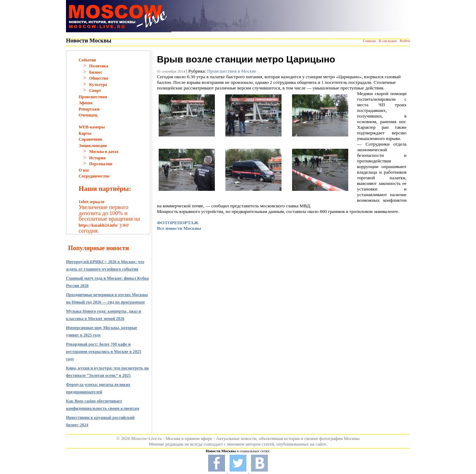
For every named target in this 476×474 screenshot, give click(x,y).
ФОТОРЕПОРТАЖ (178, 223)
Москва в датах (104, 152)
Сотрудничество (94, 176)
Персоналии (101, 164)
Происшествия (93, 97)
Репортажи (89, 109)
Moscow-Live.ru (147, 438)
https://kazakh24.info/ (98, 225)
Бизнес (96, 72)
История (97, 158)
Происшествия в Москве (232, 71)
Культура (98, 85)
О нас (84, 170)
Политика (99, 66)
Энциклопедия (93, 146)
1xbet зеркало (91, 202)
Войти (405, 41)
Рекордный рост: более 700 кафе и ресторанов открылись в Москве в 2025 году (104, 352)
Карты (85, 133)
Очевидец (88, 115)
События (87, 60)
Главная (369, 41)
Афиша (86, 103)
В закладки (388, 41)
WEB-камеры (92, 127)
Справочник (91, 139)
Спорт (95, 91)
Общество (99, 78)
